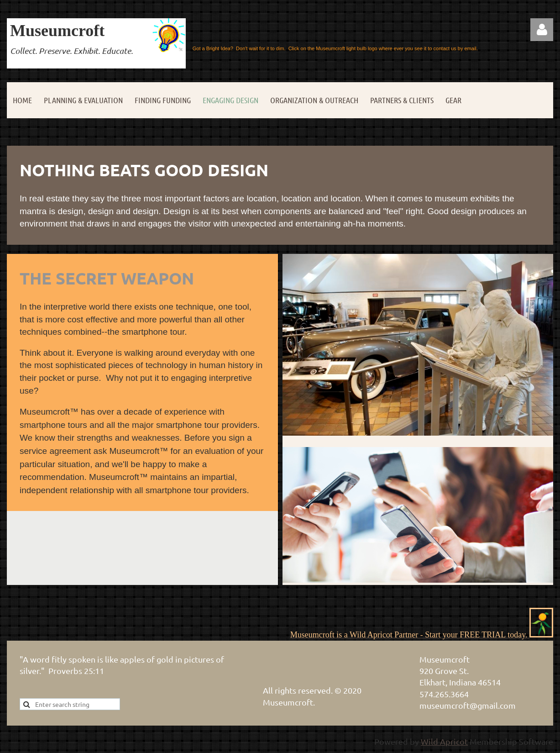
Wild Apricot (444, 741)
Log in (542, 30)
